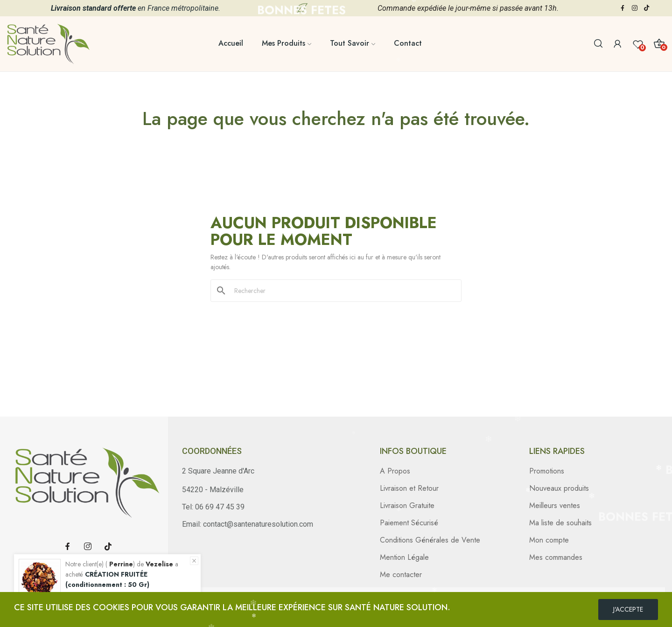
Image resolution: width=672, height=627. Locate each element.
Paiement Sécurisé (409, 523)
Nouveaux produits (559, 488)
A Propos (395, 471)
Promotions (547, 471)
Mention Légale (404, 557)
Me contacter (401, 575)
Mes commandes (556, 557)
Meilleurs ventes (555, 505)
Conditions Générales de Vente (430, 540)
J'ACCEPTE (628, 609)
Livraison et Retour (409, 488)
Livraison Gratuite (407, 505)
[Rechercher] (342, 291)
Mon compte (549, 540)
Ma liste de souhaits (560, 523)
